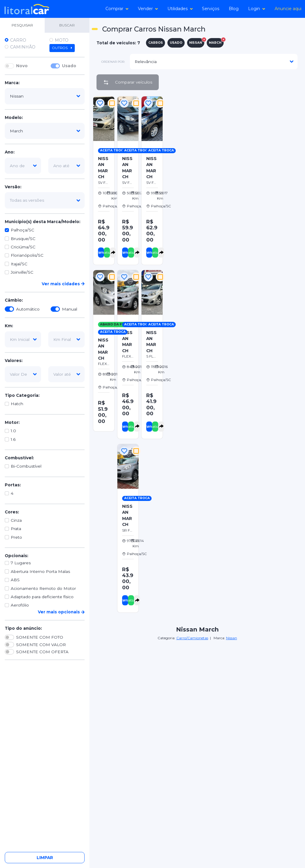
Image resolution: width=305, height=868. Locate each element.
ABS (15, 580)
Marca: (12, 83)
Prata (16, 529)
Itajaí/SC (19, 264)
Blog (234, 9)
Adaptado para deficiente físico (42, 597)
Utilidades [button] (180, 9)
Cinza (16, 520)
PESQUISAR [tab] (22, 25)
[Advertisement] (235, 137)
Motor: (12, 422)
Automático (28, 309)
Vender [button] (148, 9)
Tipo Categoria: (22, 395)
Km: (9, 326)
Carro (18, 40)
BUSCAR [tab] (67, 25)
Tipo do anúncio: (23, 628)
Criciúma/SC (23, 247)
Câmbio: (14, 300)
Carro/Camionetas (192, 638)
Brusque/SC (23, 239)
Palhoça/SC (22, 230)
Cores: (12, 512)
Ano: (10, 152)
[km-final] (66, 339)
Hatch (17, 404)
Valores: (14, 361)
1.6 (13, 439)
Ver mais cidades (63, 284)
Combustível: (19, 458)
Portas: (13, 485)
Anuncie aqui (288, 9)
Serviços (211, 9)
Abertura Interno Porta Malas (40, 571)
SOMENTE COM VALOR (41, 645)
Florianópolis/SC (27, 255)
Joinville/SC (22, 272)
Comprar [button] (117, 9)
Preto (16, 537)
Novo (22, 66)
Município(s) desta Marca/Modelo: (43, 222)
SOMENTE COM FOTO (40, 637)
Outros (62, 48)
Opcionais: (17, 556)
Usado (69, 66)
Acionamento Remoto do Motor (43, 588)
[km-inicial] (23, 339)
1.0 (13, 431)
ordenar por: (113, 62)
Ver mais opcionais (61, 612)
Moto (62, 40)
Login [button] (257, 9)
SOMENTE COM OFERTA (42, 652)
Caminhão (23, 47)
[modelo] (45, 131)
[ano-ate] (66, 166)
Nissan (232, 638)
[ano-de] (23, 166)
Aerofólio (20, 605)
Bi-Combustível (26, 466)
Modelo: (14, 117)
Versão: (13, 187)
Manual (70, 309)
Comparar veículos (128, 82)
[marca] (45, 96)
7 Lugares (21, 563)
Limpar (45, 858)
